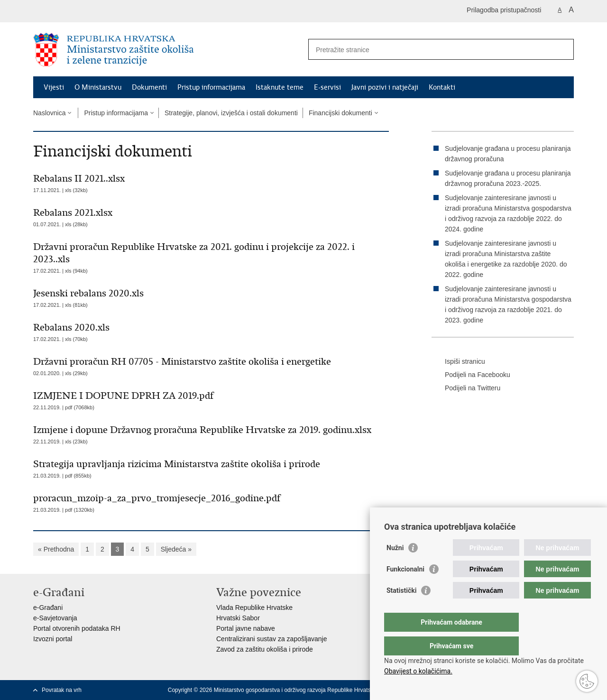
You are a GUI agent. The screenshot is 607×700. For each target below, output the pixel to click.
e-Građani (48, 608)
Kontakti (442, 87)
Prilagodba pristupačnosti (504, 10)
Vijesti (54, 87)
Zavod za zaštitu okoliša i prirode (265, 649)
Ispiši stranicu (458, 362)
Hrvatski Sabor (238, 618)
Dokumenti (149, 87)
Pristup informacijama (211, 87)
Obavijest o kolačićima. (418, 671)
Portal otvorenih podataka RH (77, 628)
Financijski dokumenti (340, 113)
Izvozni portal (53, 639)
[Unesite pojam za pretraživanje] (431, 50)
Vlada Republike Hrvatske (254, 608)
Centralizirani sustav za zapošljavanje (271, 639)
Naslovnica (49, 113)
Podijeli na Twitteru (466, 388)
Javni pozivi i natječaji (385, 87)
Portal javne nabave (246, 628)
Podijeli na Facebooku (471, 375)
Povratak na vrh (62, 690)
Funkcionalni (405, 588)
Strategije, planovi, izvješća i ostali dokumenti (231, 113)
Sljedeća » (176, 549)
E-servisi (327, 87)
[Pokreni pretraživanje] (563, 49)
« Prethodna (56, 549)
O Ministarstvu (98, 87)
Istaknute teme (280, 87)
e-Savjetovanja (55, 618)
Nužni (395, 567)
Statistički (401, 609)
